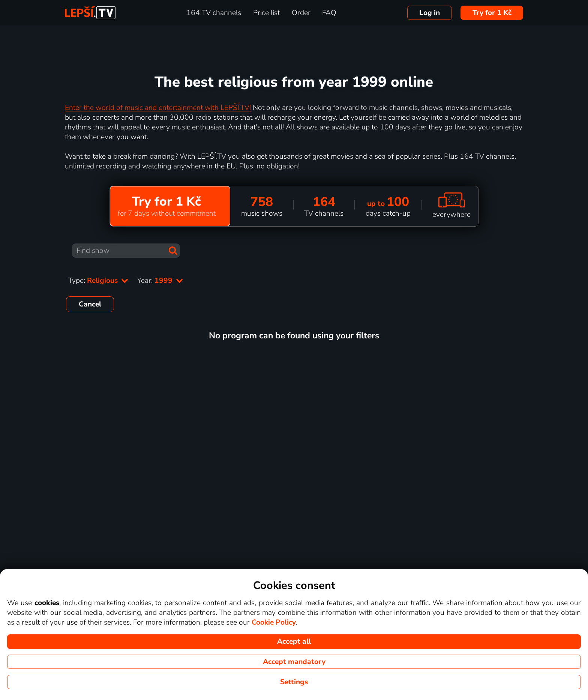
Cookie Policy (274, 622)
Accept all (294, 641)
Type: (98, 281)
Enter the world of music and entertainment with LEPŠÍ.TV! (158, 108)
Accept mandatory (294, 662)
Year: (160, 281)
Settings (294, 682)
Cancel (90, 304)
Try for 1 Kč (492, 13)
